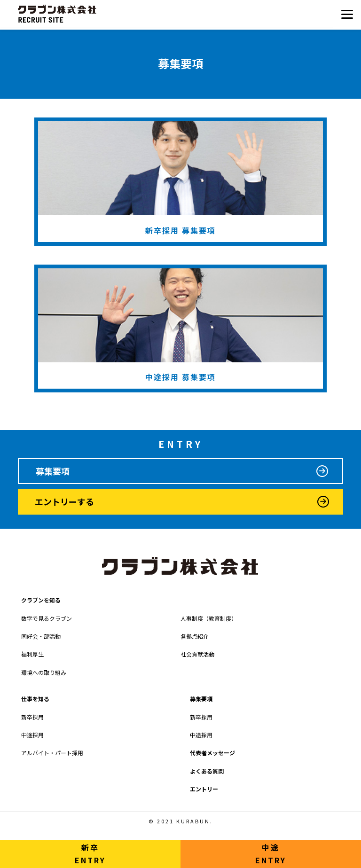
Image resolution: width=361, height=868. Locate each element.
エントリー (204, 789)
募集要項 (53, 471)
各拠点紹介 (195, 636)
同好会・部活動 (41, 636)
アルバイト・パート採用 (52, 753)
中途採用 (32, 735)
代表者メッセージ (212, 753)
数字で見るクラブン (47, 618)
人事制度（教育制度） (209, 618)
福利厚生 (32, 654)
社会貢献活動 (197, 654)
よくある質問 (207, 771)
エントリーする (64, 501)
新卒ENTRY (90, 854)
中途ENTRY (271, 854)
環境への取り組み (44, 672)
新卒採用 (32, 717)
